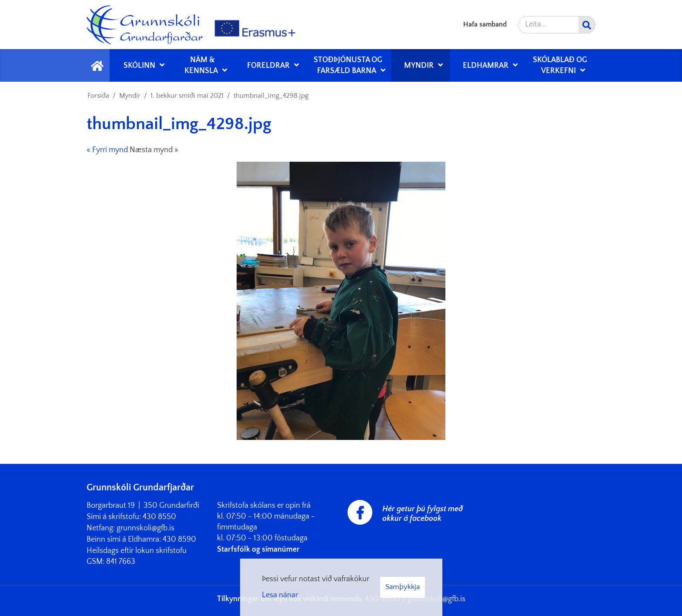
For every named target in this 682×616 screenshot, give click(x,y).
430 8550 (159, 517)
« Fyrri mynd (107, 150)
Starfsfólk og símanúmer (258, 549)
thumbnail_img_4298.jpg (271, 96)
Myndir (130, 96)
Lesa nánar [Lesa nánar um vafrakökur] (280, 595)
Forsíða (98, 96)
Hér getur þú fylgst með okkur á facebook (423, 514)
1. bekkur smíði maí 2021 (187, 96)
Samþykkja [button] (403, 587)
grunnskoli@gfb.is (145, 528)
